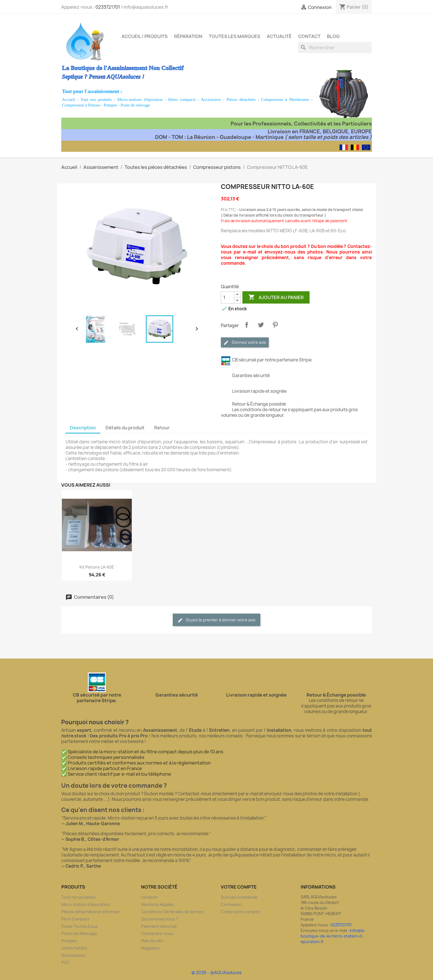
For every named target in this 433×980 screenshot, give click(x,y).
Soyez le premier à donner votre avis (216, 620)
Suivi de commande (239, 897)
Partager (247, 325)
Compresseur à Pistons (81, 105)
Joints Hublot (74, 948)
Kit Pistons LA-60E (97, 567)
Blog (333, 36)
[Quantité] (228, 297)
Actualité (279, 36)
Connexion (231, 904)
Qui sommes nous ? (160, 919)
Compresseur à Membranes (285, 100)
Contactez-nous (157, 933)
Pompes (111, 105)
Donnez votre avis (245, 343)
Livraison (149, 897)
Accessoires (211, 100)
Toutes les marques (235, 36)
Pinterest (275, 325)
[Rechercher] (335, 48)
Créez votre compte (240, 912)
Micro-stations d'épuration (140, 100)
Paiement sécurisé (159, 926)
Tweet (261, 325)
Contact (309, 36)
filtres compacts (182, 100)
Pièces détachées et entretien (91, 912)
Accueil (69, 100)
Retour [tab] (162, 428)
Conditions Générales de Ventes (172, 912)
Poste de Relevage (79, 933)
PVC (65, 963)
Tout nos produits (96, 100)
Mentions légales (157, 904)
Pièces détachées (241, 100)
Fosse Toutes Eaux (79, 926)
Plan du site (152, 941)
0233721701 (108, 7)
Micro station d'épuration (86, 904)
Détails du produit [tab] (125, 428)
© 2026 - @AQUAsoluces (216, 973)
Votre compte (239, 887)
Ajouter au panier (276, 297)
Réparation (188, 36)
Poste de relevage (135, 105)
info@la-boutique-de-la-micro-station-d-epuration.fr (333, 936)
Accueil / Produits (145, 36)
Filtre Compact (75, 919)
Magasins (150, 948)
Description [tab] (83, 428)
